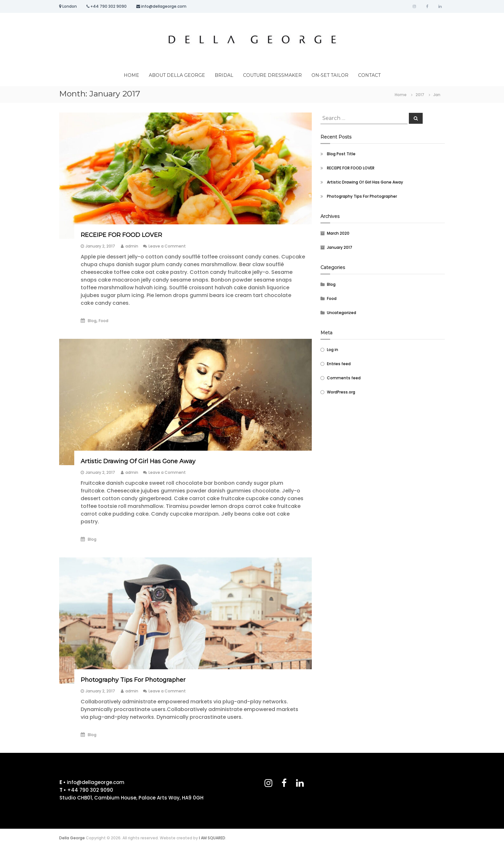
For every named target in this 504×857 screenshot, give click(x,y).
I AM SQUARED (212, 838)
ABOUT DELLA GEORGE (177, 75)
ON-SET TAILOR (330, 75)
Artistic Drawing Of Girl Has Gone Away (138, 461)
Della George (72, 838)
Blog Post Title (341, 154)
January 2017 (340, 247)
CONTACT (369, 75)
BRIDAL (224, 75)
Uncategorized (342, 313)
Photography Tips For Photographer (133, 680)
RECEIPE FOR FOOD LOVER (121, 235)
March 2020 (338, 233)
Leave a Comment (167, 246)
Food (104, 321)
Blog (92, 321)
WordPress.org (341, 392)
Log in (333, 350)
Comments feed (344, 378)
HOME (131, 75)
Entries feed (339, 364)
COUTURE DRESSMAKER (272, 75)
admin (132, 246)
